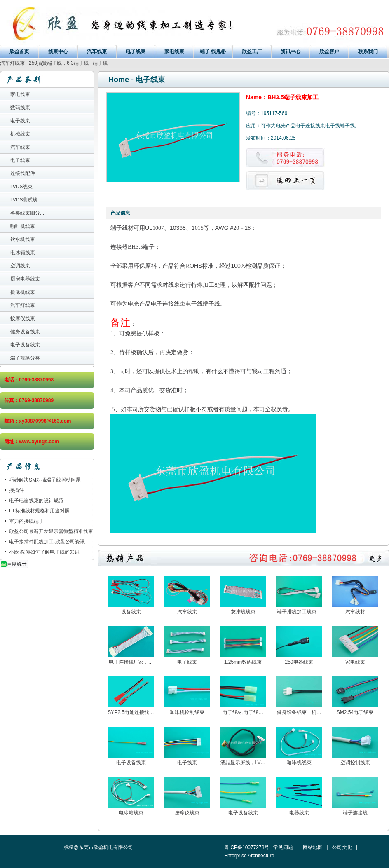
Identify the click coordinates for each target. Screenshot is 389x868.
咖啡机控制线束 (187, 712)
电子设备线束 (25, 345)
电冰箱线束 (23, 253)
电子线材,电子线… (243, 712)
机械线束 (20, 134)
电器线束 (299, 813)
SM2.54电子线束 (355, 712)
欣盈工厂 (252, 51)
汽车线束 (97, 51)
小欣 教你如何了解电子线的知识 (44, 552)
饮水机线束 (23, 239)
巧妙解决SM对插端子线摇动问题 (45, 480)
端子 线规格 (213, 51)
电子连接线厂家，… (131, 662)
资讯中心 (291, 51)
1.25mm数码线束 (243, 662)
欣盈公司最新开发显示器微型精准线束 (51, 531)
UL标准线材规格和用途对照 (39, 511)
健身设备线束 (25, 332)
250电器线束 (299, 662)
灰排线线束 (243, 612)
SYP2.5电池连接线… (131, 712)
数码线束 (20, 108)
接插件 (16, 490)
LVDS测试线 (24, 200)
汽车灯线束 (12, 63)
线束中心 (58, 51)
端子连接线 (355, 813)
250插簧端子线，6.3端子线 (59, 63)
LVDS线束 (21, 187)
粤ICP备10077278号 (247, 847)
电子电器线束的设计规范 (36, 501)
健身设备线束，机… (299, 712)
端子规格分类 (25, 358)
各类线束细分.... (28, 213)
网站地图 (313, 847)
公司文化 (342, 847)
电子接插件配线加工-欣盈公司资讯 (47, 542)
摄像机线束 (23, 292)
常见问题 (283, 847)
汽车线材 (355, 612)
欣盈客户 (329, 51)
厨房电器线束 (25, 279)
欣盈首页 (19, 51)
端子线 (100, 63)
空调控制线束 (355, 763)
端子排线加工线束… (299, 612)
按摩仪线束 (23, 318)
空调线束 (20, 266)
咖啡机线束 (23, 226)
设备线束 (131, 612)
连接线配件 (23, 173)
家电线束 (174, 51)
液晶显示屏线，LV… (243, 763)
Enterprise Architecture (249, 856)
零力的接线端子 (26, 521)
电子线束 (136, 51)
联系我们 (368, 51)
